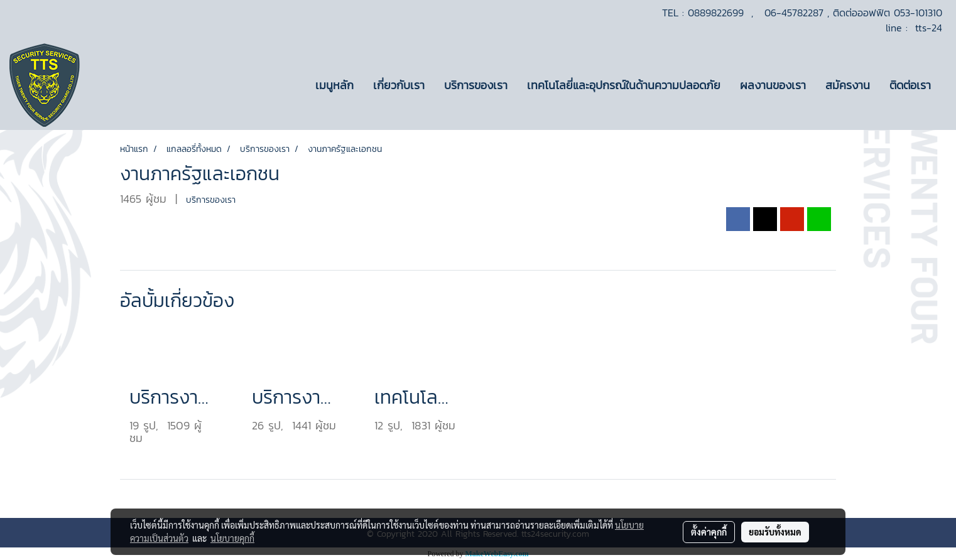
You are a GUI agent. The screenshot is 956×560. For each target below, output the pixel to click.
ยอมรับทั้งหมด (775, 532)
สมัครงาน (848, 85)
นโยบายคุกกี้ (232, 538)
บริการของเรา (476, 85)
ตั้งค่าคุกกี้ (709, 532)
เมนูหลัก (334, 85)
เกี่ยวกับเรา (399, 85)
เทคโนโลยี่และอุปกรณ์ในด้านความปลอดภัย (624, 85)
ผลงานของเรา (773, 85)
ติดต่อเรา (910, 85)
